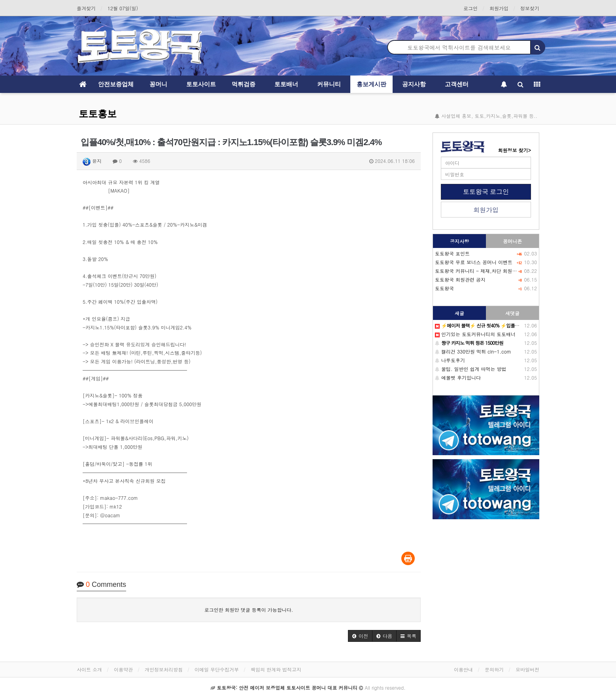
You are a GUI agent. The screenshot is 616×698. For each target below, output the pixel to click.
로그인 (471, 8)
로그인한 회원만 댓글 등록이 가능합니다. (249, 610)
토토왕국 (444, 288)
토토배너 (286, 84)
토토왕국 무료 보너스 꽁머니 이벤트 (474, 262)
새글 (459, 313)
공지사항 (414, 84)
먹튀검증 (244, 84)
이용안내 (463, 669)
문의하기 (494, 669)
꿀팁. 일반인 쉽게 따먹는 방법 (471, 369)
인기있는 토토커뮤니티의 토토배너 (475, 334)
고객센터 (457, 84)
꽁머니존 (512, 241)
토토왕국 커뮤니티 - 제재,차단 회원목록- (480, 271)
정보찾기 (530, 8)
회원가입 (499, 8)
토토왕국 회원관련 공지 (460, 279)
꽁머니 (158, 84)
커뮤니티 (329, 84)
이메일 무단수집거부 (217, 669)
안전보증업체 (116, 84)
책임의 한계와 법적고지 (276, 669)
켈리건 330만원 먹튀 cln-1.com (473, 351)
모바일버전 (527, 669)
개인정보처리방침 (164, 669)
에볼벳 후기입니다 (458, 377)
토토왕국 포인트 (452, 253)
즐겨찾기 (86, 8)
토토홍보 (98, 114)
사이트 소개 (89, 669)
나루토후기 (450, 360)
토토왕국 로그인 (486, 192)
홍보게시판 (371, 84)
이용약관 (123, 669)
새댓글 (512, 313)
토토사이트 (201, 84)
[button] (360, 636)
